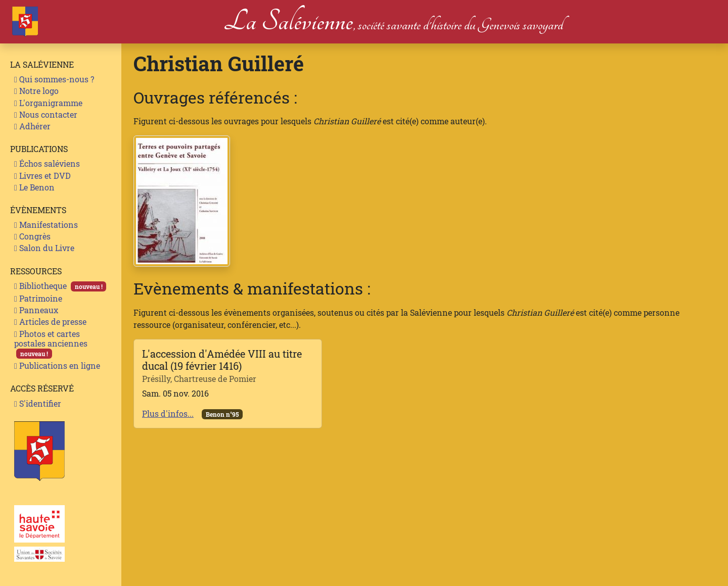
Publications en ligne (57, 365)
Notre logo (36, 91)
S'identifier (38, 403)
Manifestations (46, 225)
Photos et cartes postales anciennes (51, 344)
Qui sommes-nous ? (54, 79)
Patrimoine (38, 298)
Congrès (32, 236)
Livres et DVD (42, 176)
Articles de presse (50, 322)
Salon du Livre (44, 248)
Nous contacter (46, 114)
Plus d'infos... (168, 413)
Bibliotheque (60, 286)
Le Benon (34, 187)
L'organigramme (48, 103)
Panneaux (36, 310)
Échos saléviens (47, 163)
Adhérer (32, 126)
